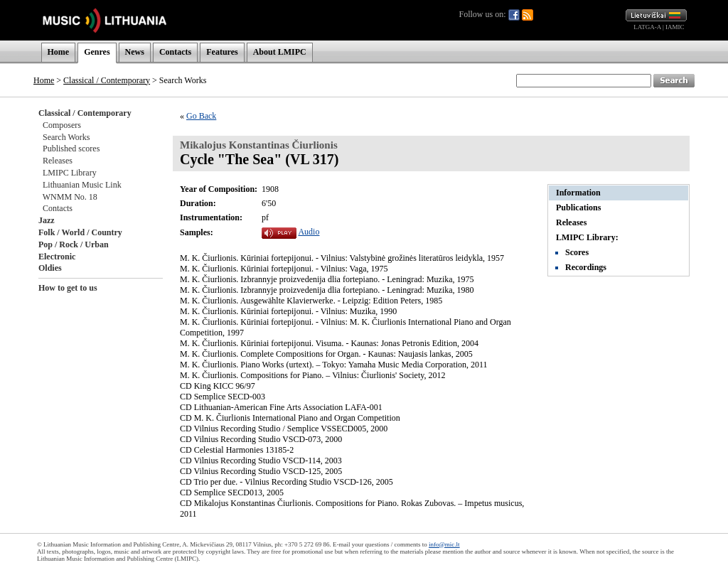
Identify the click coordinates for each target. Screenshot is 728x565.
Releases (58, 161)
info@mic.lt (444, 544)
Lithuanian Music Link (82, 185)
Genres (97, 52)
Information (578, 193)
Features (222, 52)
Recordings (586, 267)
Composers (62, 125)
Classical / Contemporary (107, 80)
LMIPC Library (70, 173)
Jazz (47, 220)
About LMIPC (280, 52)
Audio (309, 232)
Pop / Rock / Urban (74, 244)
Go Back (201, 116)
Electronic (57, 257)
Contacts (175, 52)
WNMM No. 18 (70, 197)
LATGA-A (647, 27)
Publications (578, 208)
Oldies (50, 268)
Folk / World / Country (80, 232)
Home (59, 52)
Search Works (66, 137)
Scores (577, 252)
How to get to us (68, 288)
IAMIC (675, 27)
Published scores (71, 149)
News (135, 52)
